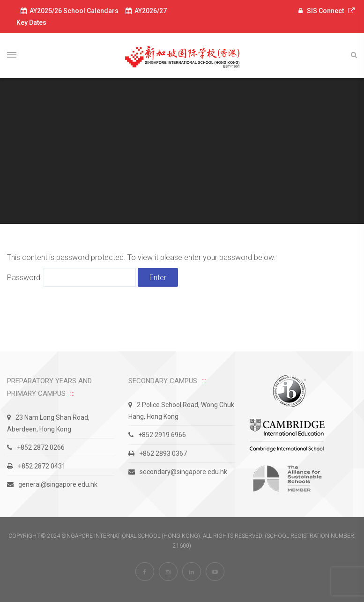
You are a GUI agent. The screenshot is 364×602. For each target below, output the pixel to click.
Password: (71, 278)
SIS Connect (325, 11)
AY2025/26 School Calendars (70, 11)
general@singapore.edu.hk (52, 484)
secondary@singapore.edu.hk (178, 472)
